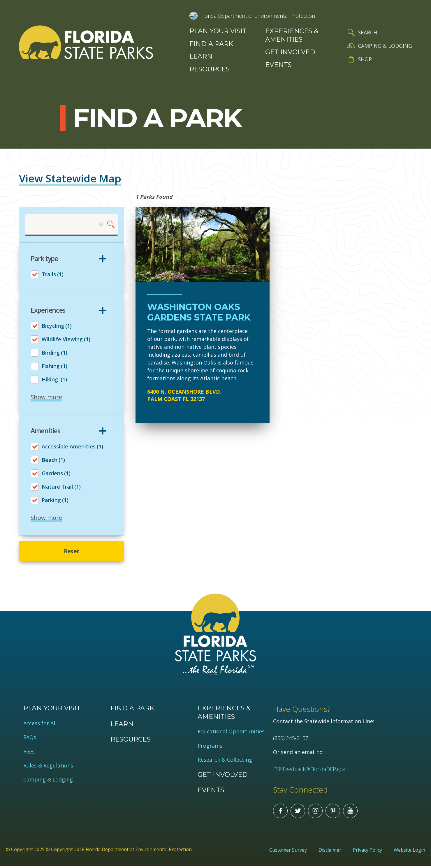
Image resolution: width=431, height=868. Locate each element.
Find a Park (211, 44)
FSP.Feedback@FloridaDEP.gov (309, 771)
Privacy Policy (367, 852)
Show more (46, 397)
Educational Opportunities (231, 734)
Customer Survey (288, 852)
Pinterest (333, 813)
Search (367, 32)
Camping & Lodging (385, 46)
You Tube (350, 813)
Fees (29, 753)
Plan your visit (218, 31)
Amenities (45, 431)
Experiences (48, 311)
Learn (201, 56)
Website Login (409, 852)
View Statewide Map (70, 178)
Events (278, 65)
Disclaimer (330, 852)
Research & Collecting (225, 762)
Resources (210, 69)
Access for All (40, 725)
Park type (44, 259)
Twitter (298, 813)
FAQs (30, 739)
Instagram (315, 813)
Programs (210, 748)
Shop (365, 59)
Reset (72, 552)
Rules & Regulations (48, 767)
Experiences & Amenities (292, 35)
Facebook (280, 813)
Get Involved (290, 52)
